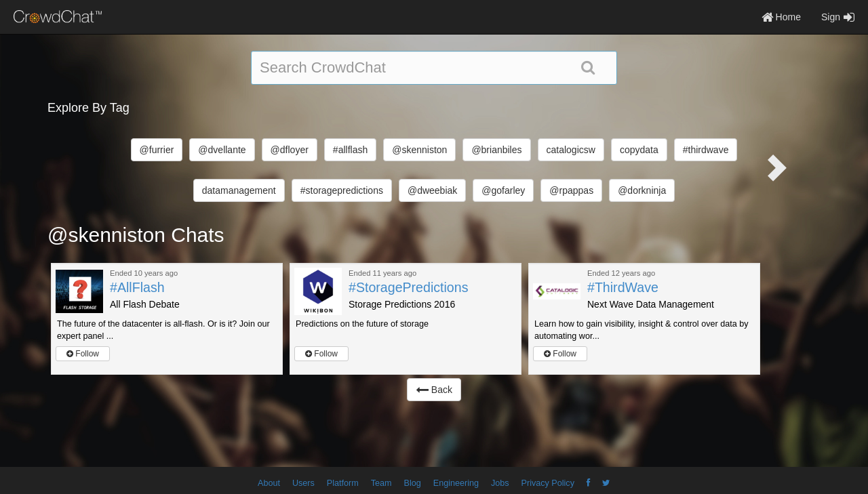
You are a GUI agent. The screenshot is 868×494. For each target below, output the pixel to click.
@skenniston (419, 150)
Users (303, 483)
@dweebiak (432, 190)
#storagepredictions (342, 190)
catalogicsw (571, 150)
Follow (83, 354)
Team (381, 483)
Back (434, 390)
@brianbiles (496, 150)
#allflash (350, 150)
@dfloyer (290, 150)
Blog (413, 483)
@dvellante (222, 150)
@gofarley (503, 190)
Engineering (456, 483)
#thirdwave (706, 150)
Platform (343, 483)
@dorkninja (642, 190)
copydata (639, 150)
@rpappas (571, 190)
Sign (838, 17)
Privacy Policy (548, 483)
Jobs (500, 483)
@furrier (157, 150)
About (269, 483)
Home (781, 17)
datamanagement (239, 190)
